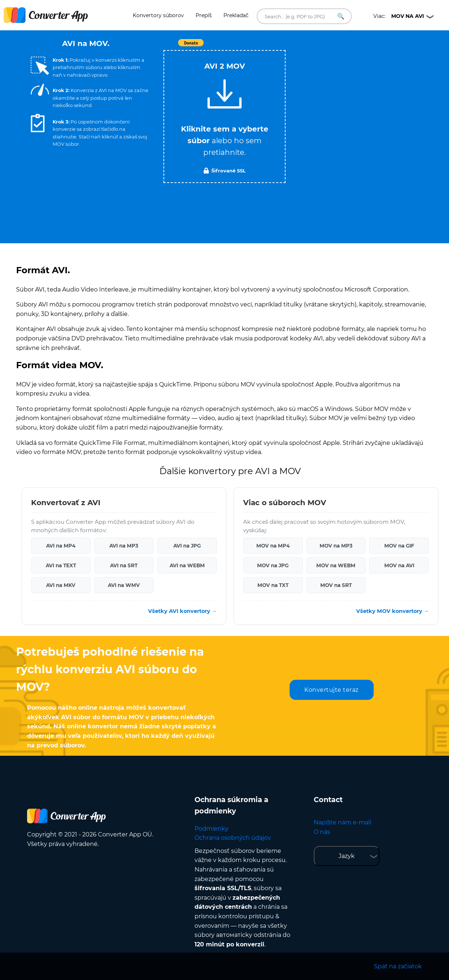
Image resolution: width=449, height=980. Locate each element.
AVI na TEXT (61, 565)
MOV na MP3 (336, 546)
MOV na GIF (399, 546)
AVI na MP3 (124, 546)
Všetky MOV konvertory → (393, 611)
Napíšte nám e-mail (342, 822)
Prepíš (204, 15)
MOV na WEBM (336, 565)
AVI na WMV (124, 585)
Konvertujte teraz (331, 690)
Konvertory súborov (158, 15)
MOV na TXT (273, 585)
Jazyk (347, 856)
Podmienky (212, 829)
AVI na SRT (124, 565)
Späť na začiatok (398, 966)
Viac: (399, 16)
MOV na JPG (273, 565)
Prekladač (236, 15)
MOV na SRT (336, 585)
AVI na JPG (187, 546)
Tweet (267, 47)
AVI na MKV (61, 585)
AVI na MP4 (61, 546)
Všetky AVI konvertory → (182, 611)
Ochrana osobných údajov (233, 838)
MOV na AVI (399, 565)
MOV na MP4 (273, 546)
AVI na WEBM (187, 565)
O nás (322, 832)
